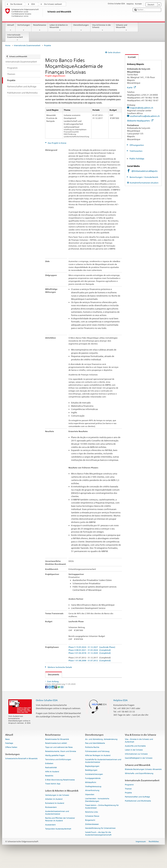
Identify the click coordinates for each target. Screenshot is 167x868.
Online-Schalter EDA (47, 709)
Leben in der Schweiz (134, 759)
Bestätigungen (91, 779)
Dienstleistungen (81, 28)
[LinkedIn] (53, 695)
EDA (33, 4)
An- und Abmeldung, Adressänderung (101, 748)
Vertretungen (23, 28)
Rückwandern (51, 816)
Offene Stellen (11, 756)
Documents (52, 674)
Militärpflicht (91, 791)
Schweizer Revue (92, 825)
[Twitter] (50, 695)
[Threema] (56, 695)
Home (8, 46)
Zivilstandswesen (92, 833)
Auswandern (50, 833)
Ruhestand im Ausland (55, 812)
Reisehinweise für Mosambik (57, 748)
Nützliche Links (91, 821)
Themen (128, 797)
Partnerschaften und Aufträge (137, 806)
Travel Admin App (53, 793)
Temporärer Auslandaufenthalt (58, 838)
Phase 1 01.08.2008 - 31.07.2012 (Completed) (90, 660)
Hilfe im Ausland (52, 780)
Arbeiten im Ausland (54, 808)
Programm (129, 793)
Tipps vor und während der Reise (59, 756)
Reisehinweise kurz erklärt (56, 752)
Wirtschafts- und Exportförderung (139, 782)
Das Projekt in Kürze (57, 143)
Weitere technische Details (60, 667)
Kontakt (130, 57)
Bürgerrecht (90, 829)
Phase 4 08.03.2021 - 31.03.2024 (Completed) (90, 650)
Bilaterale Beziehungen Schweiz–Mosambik (143, 778)
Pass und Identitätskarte (95, 752)
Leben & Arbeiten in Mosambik (60, 28)
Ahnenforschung (92, 799)
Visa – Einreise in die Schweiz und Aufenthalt (139, 749)
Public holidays (137, 159)
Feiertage (9, 752)
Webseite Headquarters (140, 121)
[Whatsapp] (59, 695)
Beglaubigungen (92, 775)
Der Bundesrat (16, 4)
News (7, 748)
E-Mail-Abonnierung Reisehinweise (60, 788)
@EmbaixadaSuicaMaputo (144, 171)
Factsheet (71, 681)
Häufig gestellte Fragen (55, 764)
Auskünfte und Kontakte (135, 755)
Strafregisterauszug (93, 795)
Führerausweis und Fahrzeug (97, 760)
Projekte (128, 802)
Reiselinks (49, 784)
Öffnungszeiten (137, 145)
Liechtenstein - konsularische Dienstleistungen (97, 809)
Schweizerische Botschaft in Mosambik (21, 767)
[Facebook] (47, 695)
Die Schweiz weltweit (53, 4)
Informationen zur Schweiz (136, 763)
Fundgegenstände (93, 787)
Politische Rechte (92, 756)
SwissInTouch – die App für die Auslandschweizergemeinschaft (98, 842)
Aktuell (10, 28)
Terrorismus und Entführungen (58, 768)
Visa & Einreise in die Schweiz (102, 28)
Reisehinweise (40, 28)
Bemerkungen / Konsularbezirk (144, 177)
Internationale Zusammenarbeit (17, 37)
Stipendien (90, 803)
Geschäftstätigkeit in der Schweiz (139, 767)
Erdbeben (49, 772)
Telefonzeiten (136, 151)
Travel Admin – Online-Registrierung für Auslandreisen (102, 815)
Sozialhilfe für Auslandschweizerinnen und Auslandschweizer (103, 770)
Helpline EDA (120, 709)
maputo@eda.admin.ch (142, 108)
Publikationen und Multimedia (138, 810)
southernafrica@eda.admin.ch (145, 116)
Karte (131, 87)
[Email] (62, 695)
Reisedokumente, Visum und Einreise (61, 760)
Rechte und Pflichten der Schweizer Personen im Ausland (60, 828)
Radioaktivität (51, 776)
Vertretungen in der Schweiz (57, 804)
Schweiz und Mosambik (126, 28)
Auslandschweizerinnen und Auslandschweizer (57, 821)
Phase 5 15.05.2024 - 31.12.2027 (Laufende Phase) (92, 647)
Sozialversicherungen (94, 783)
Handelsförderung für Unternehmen (100, 837)
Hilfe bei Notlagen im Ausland (98, 764)
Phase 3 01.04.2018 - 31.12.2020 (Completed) (90, 653)
